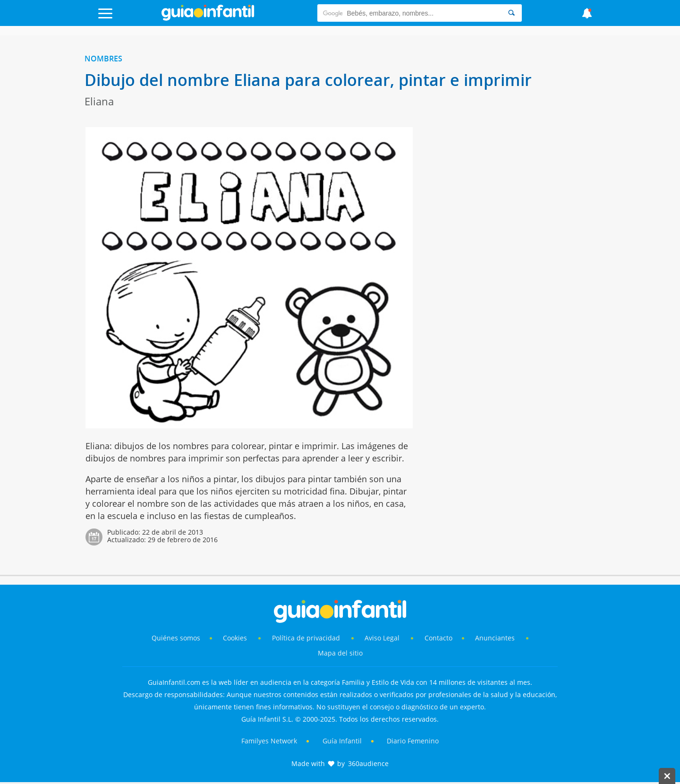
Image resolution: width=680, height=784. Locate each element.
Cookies (236, 638)
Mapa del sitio (340, 653)
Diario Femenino (413, 741)
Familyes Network (269, 741)
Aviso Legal (382, 638)
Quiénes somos (176, 638)
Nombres (103, 59)
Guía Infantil (342, 741)
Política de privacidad (307, 638)
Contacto (438, 638)
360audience (368, 763)
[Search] (511, 13)
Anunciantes (495, 638)
